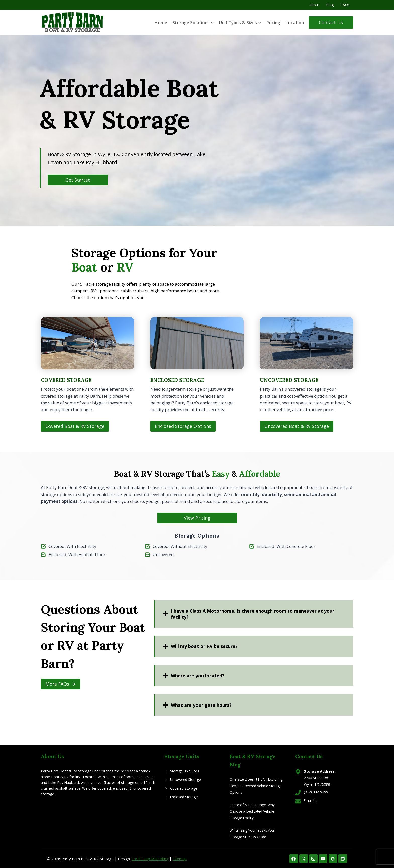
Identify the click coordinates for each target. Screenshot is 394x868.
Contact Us (331, 22)
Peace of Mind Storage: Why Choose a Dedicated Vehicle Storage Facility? (253, 811)
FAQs (345, 5)
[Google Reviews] (333, 859)
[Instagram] (313, 859)
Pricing (273, 22)
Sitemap (180, 859)
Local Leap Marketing (150, 859)
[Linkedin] (343, 859)
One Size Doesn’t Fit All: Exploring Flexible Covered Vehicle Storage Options (257, 786)
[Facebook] (294, 859)
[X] (304, 859)
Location (295, 22)
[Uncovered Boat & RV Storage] (306, 375)
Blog (330, 5)
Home (161, 22)
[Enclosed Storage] (197, 375)
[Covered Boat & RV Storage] (88, 375)
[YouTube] (323, 859)
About (314, 5)
